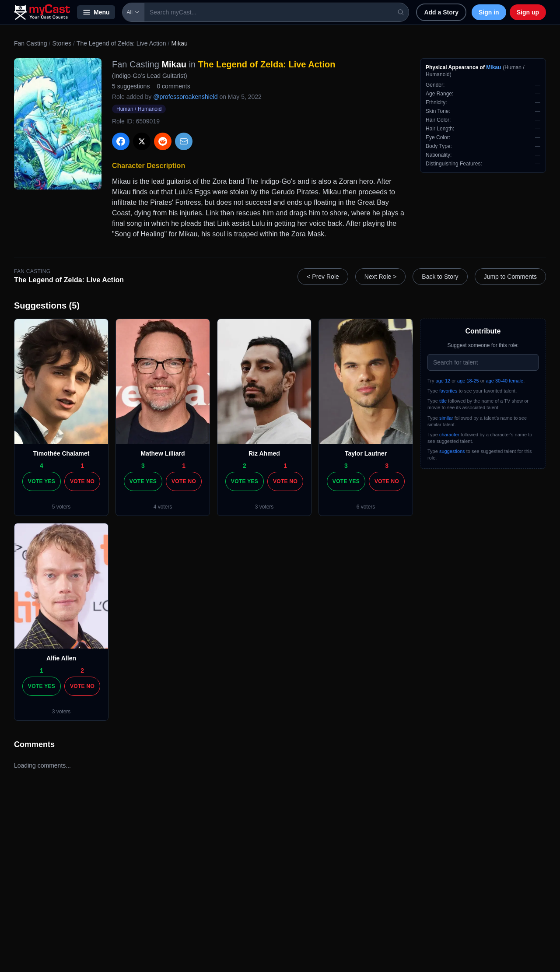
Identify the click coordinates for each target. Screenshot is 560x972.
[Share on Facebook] (121, 141)
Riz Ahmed (264, 453)
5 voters (61, 507)
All (133, 12)
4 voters (163, 507)
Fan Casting (30, 43)
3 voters (264, 507)
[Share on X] (142, 141)
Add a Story (441, 12)
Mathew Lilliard (163, 453)
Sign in (489, 12)
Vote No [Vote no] (82, 481)
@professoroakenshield (185, 97)
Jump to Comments (510, 277)
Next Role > (381, 277)
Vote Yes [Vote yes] (42, 481)
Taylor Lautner (366, 453)
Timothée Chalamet (61, 453)
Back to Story (440, 277)
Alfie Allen (61, 658)
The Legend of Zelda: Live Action (121, 43)
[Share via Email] (184, 141)
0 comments (173, 86)
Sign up (528, 12)
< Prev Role (323, 277)
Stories (62, 43)
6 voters (366, 507)
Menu (96, 12)
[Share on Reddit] (163, 141)
